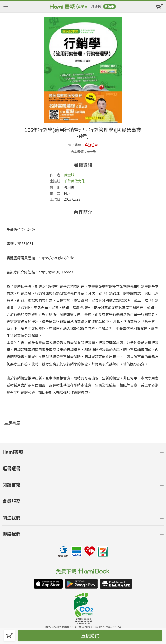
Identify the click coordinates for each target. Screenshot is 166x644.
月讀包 (96, 6)
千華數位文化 (74, 181)
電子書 (83, 6)
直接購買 (90, 635)
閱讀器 (109, 6)
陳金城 (69, 175)
